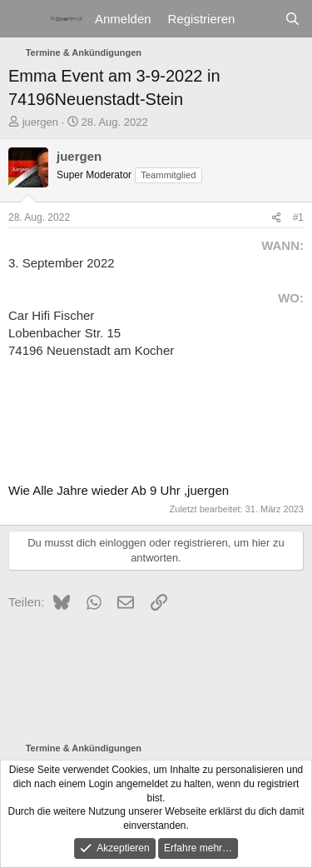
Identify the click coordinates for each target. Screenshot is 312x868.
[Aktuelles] (259, 19)
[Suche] (292, 19)
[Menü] (23, 19)
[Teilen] (276, 218)
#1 (298, 217)
